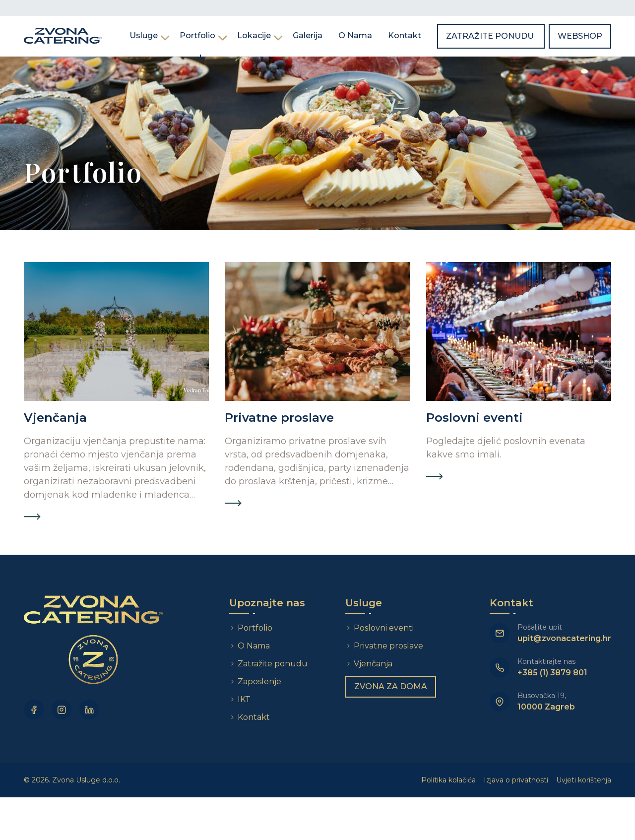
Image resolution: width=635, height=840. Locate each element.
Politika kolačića (448, 780)
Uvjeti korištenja (584, 780)
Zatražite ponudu (491, 36)
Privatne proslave (388, 646)
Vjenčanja (373, 664)
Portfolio (197, 35)
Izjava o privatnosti (516, 780)
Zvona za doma (391, 686)
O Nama (355, 35)
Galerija (308, 35)
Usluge (144, 35)
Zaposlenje (259, 681)
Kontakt (405, 35)
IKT (244, 699)
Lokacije (254, 35)
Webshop (580, 36)
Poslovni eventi (384, 628)
